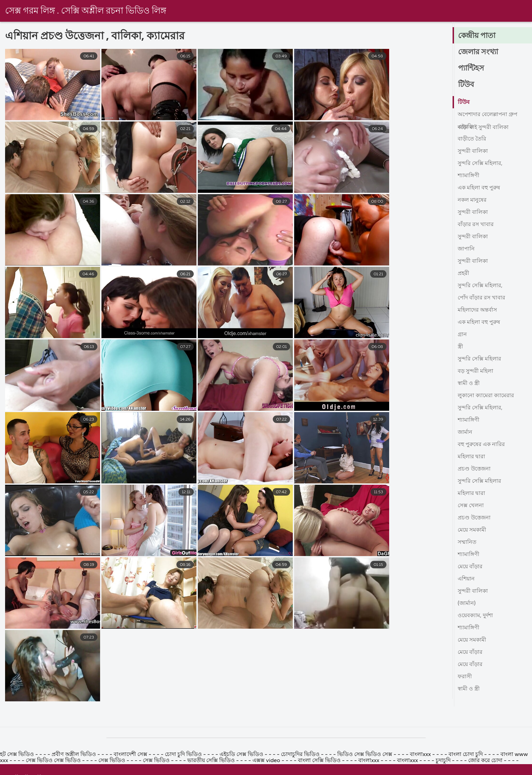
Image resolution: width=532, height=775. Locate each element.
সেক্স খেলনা (471, 506)
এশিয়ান (466, 579)
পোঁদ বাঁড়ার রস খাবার (481, 298)
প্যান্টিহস (471, 69)
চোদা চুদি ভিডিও (184, 770)
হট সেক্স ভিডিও (18, 770)
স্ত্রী (460, 347)
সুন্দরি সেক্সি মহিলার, (480, 164)
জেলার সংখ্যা (478, 52)
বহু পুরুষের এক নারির (481, 445)
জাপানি (466, 249)
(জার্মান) (467, 604)
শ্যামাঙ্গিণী (469, 176)
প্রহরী (463, 274)
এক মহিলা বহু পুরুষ (479, 188)
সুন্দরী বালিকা (473, 151)
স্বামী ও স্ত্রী (469, 384)
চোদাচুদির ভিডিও (300, 770)
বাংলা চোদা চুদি (466, 770)
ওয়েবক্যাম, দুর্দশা (475, 616)
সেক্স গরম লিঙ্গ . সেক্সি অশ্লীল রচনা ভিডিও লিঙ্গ (86, 11)
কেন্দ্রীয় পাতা (477, 36)
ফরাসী (465, 677)
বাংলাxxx (421, 770)
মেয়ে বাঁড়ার (470, 567)
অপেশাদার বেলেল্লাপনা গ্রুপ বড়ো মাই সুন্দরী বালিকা (488, 116)
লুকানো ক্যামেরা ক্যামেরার (486, 396)
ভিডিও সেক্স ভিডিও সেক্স (365, 770)
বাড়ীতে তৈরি (472, 139)
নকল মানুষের (472, 200)
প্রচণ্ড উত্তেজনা (474, 469)
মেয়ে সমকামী (472, 530)
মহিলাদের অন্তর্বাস (477, 310)
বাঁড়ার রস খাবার (476, 225)
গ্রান (462, 335)
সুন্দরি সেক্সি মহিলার (479, 359)
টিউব (466, 85)
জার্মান (465, 432)
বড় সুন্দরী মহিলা (476, 371)
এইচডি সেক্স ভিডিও (242, 770)
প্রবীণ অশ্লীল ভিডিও (74, 770)
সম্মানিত (467, 542)
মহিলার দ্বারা (471, 457)
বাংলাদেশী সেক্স (130, 770)
